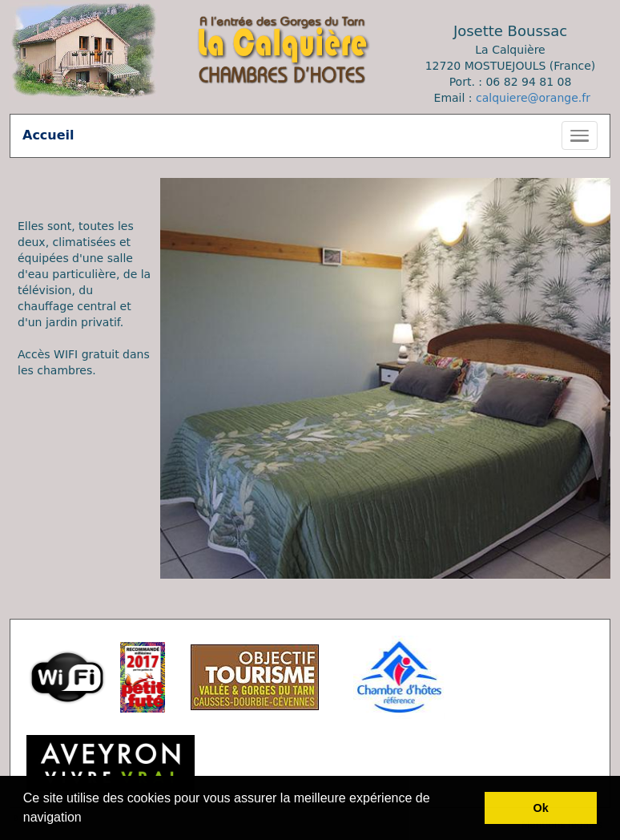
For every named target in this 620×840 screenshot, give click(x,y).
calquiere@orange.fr (533, 98)
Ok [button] (541, 808)
